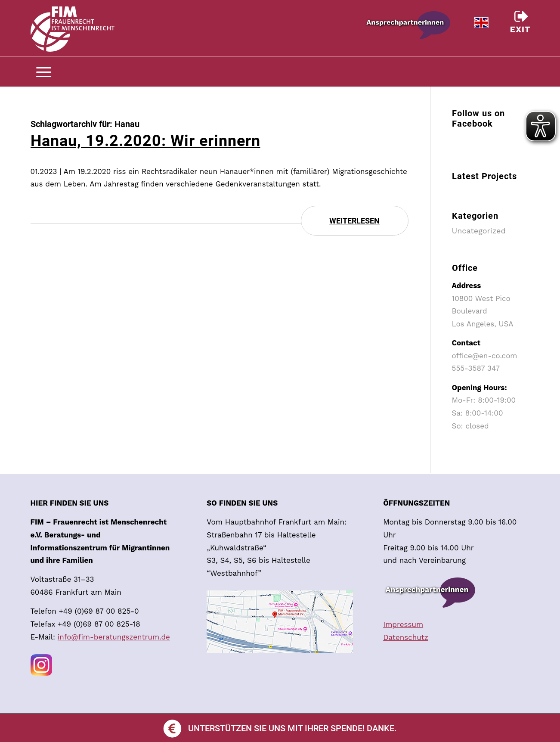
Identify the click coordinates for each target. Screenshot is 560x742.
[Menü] (44, 71)
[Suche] (524, 71)
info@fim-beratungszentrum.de (114, 637)
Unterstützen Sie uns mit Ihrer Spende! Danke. (280, 728)
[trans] (73, 34)
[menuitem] (524, 71)
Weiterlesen (354, 221)
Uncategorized (479, 231)
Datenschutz (406, 637)
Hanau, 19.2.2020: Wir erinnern (145, 141)
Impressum (403, 624)
